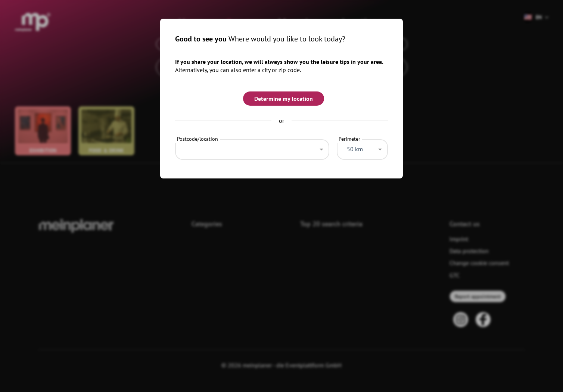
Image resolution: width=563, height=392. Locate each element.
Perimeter (349, 139)
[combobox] (252, 147)
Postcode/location (197, 139)
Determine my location (284, 99)
